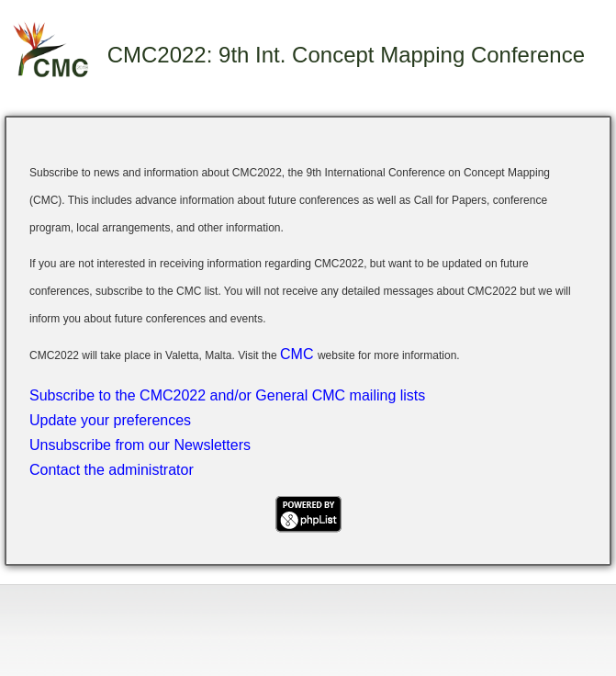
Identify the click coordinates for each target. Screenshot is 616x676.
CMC (299, 354)
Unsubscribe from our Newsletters (140, 445)
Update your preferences (110, 420)
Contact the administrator (112, 470)
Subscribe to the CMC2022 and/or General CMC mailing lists (227, 395)
